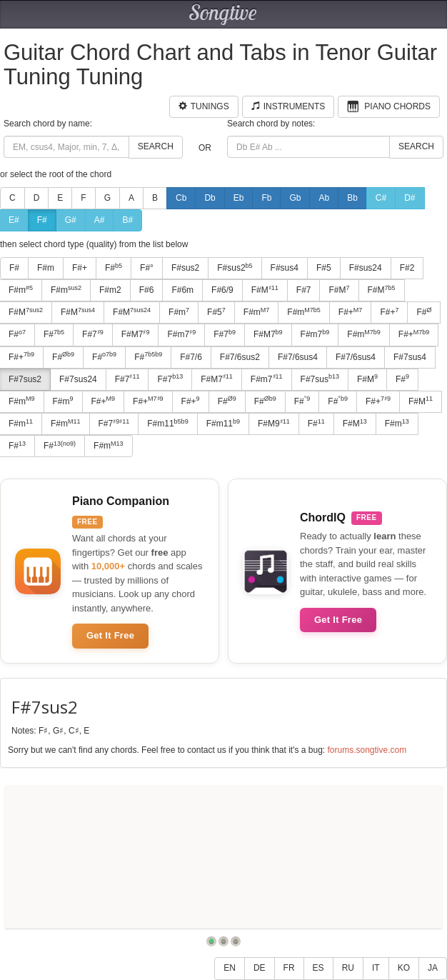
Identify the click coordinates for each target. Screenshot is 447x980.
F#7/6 (191, 357)
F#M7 (136, 334)
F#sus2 (185, 268)
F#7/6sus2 (240, 357)
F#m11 (167, 424)
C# (381, 198)
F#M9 (274, 424)
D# (410, 198)
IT (376, 968)
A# (100, 220)
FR (289, 968)
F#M (265, 290)
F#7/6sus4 (298, 357)
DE (260, 968)
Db (210, 198)
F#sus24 (366, 268)
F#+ (80, 268)
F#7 (304, 290)
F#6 (147, 290)
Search (156, 146)
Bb (352, 198)
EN (230, 968)
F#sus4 (285, 268)
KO (404, 968)
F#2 (407, 268)
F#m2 (110, 290)
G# (71, 220)
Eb (239, 198)
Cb (181, 198)
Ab (324, 198)
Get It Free (110, 635)
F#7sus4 (410, 357)
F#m (46, 268)
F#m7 (181, 334)
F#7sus (320, 379)
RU (348, 968)
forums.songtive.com (367, 750)
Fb (266, 198)
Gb (295, 198)
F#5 (324, 268)
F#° (147, 268)
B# (127, 220)
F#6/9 (222, 290)
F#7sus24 (78, 379)
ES (318, 968)
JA (433, 968)
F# (42, 220)
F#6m (182, 290)
